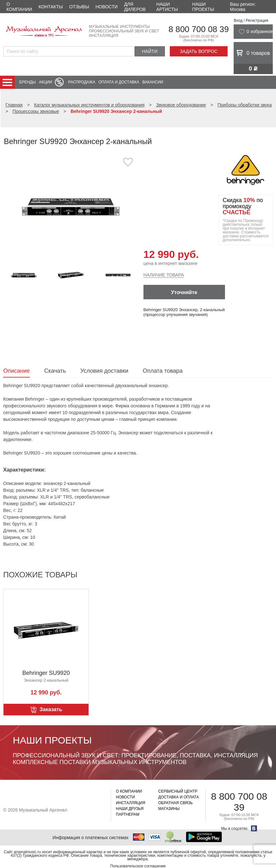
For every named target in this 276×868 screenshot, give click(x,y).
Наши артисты (167, 7)
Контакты (51, 7)
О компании (19, 7)
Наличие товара (164, 275)
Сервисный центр (178, 791)
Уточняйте (184, 292)
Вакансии (153, 82)
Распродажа (82, 82)
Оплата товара (163, 371)
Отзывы (79, 7)
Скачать (55, 371)
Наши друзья (130, 809)
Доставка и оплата (179, 797)
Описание (17, 371)
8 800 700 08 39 (199, 29)
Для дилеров (135, 7)
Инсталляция (130, 803)
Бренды (27, 82)
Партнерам (128, 814)
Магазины (169, 809)
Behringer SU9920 (46, 673)
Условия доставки (104, 371)
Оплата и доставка (119, 82)
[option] (71, 207)
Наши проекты (203, 7)
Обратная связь (176, 803)
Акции (45, 82)
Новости (107, 7)
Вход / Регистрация (251, 21)
